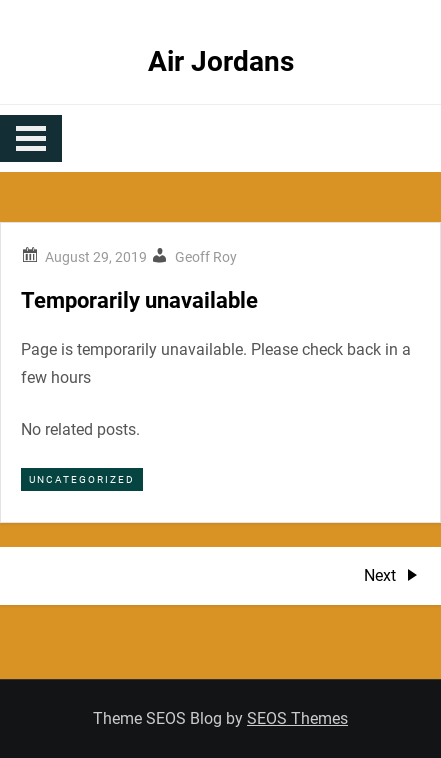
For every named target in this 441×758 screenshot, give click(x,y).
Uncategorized (82, 479)
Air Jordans (221, 61)
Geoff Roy (206, 257)
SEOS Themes (297, 718)
